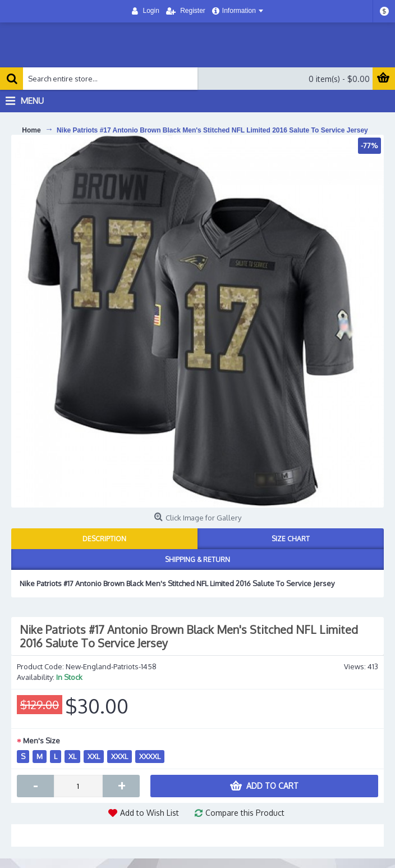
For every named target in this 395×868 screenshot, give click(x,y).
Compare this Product (245, 813)
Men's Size (42, 741)
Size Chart (291, 539)
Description (104, 539)
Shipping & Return (197, 559)
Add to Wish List (150, 813)
